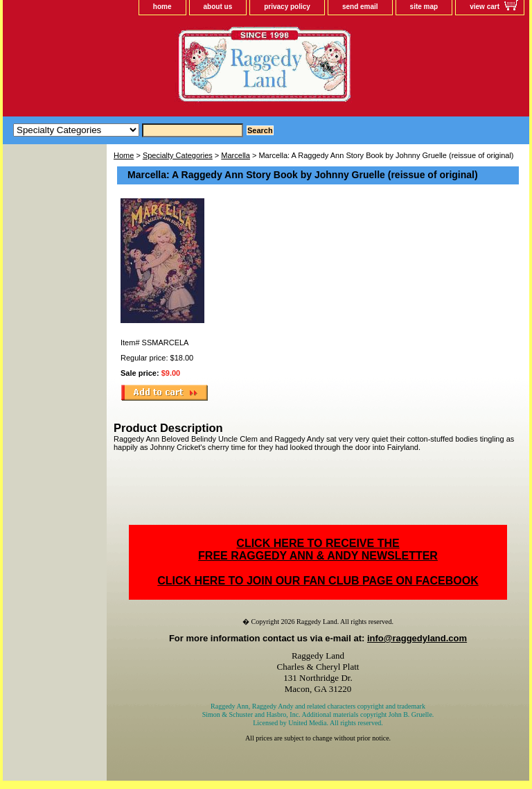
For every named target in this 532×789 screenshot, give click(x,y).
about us (218, 7)
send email (360, 7)
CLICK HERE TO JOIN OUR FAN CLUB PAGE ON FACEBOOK (318, 581)
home (162, 7)
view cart (485, 7)
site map (424, 7)
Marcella (236, 155)
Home (124, 155)
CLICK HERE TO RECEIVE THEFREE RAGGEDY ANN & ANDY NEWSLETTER (318, 549)
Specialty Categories (178, 155)
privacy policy (287, 7)
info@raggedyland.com (417, 638)
